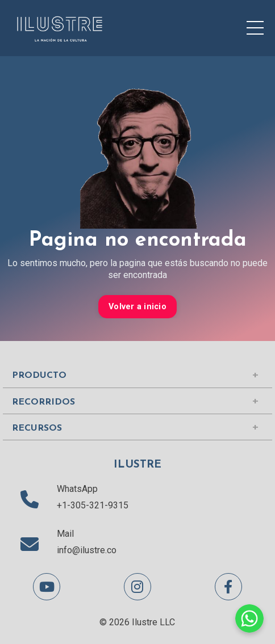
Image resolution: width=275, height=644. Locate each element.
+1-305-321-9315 (93, 505)
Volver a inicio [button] (137, 307)
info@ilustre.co (87, 550)
